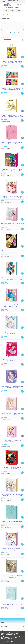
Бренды (14, 5)
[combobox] (12, 40)
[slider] (2, 30)
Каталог (7, 14)
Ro (4, 1)
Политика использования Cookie (9, 638)
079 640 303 (16, 7)
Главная (2, 14)
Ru (1, 1)
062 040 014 (10, 7)
